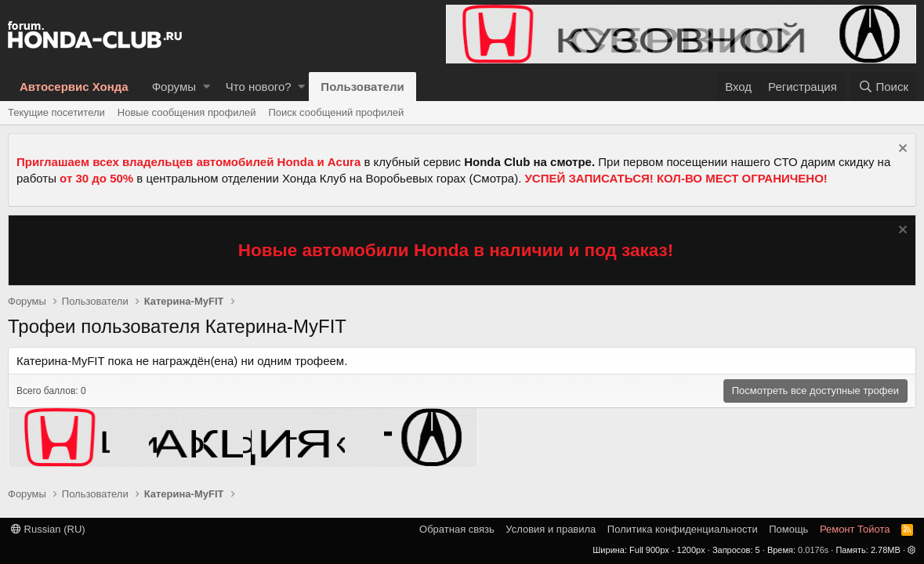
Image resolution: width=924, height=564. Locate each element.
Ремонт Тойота (855, 529)
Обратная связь (457, 529)
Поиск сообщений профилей (336, 112)
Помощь (788, 529)
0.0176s (813, 550)
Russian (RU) (48, 529)
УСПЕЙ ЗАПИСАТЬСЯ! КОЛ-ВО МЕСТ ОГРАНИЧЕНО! (676, 178)
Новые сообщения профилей (187, 112)
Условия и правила (551, 529)
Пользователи (362, 87)
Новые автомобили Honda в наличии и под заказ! (456, 250)
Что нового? (259, 87)
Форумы (174, 87)
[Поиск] (883, 87)
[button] (207, 87)
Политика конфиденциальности (683, 529)
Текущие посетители (56, 112)
